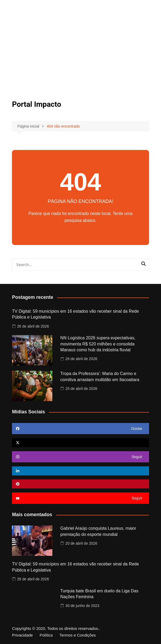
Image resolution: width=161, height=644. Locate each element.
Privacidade (22, 635)
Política (46, 635)
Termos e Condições (78, 635)
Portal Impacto (37, 104)
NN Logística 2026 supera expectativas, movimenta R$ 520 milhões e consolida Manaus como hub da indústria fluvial (98, 344)
